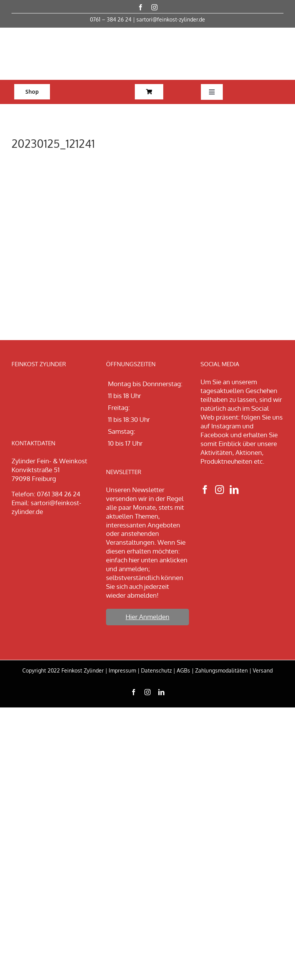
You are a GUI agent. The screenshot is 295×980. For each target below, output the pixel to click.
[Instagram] (220, 490)
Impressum (122, 670)
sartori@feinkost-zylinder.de (171, 19)
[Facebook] (205, 490)
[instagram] (154, 7)
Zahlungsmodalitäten (221, 670)
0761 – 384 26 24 (111, 19)
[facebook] (141, 7)
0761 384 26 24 (59, 494)
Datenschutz (156, 670)
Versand (263, 670)
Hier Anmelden (147, 617)
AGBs (183, 670)
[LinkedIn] (234, 490)
